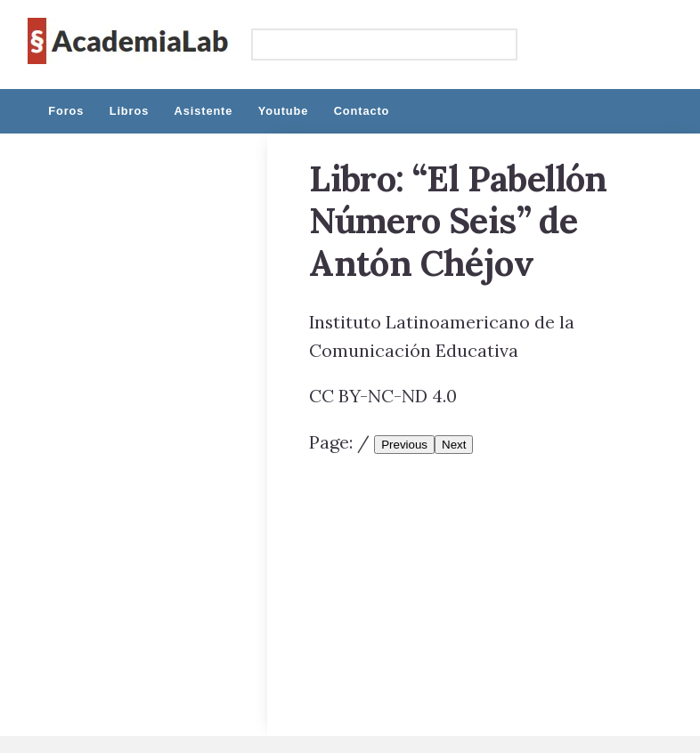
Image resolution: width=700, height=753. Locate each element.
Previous (404, 445)
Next (454, 445)
